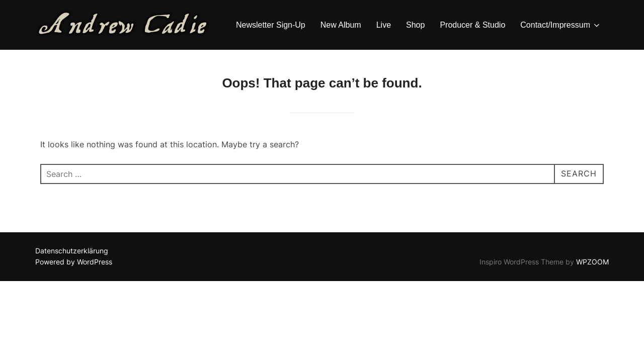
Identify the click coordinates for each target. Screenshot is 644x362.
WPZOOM (592, 262)
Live (384, 25)
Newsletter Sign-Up (271, 25)
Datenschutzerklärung (72, 251)
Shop (415, 25)
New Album (341, 25)
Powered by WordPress (74, 262)
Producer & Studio (472, 25)
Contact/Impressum (561, 25)
